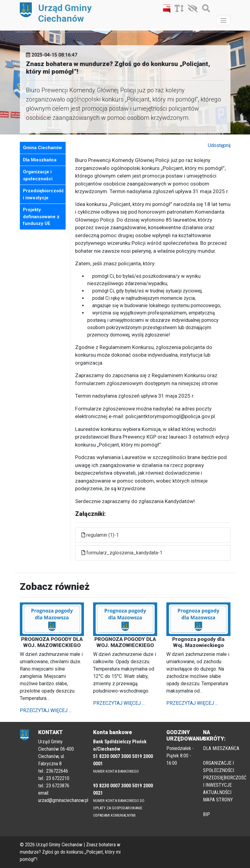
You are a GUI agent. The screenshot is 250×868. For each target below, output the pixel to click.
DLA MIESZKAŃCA (221, 748)
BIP (207, 814)
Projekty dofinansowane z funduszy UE (41, 217)
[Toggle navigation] (223, 20)
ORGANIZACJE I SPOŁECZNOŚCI (219, 767)
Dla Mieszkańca (40, 160)
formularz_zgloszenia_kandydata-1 (124, 553)
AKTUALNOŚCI (217, 792)
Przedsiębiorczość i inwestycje (43, 194)
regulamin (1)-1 (103, 535)
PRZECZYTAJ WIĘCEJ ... (46, 710)
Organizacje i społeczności (38, 175)
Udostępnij (219, 145)
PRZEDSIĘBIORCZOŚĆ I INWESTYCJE (225, 781)
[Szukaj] (205, 10)
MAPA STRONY (218, 800)
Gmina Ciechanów (42, 148)
